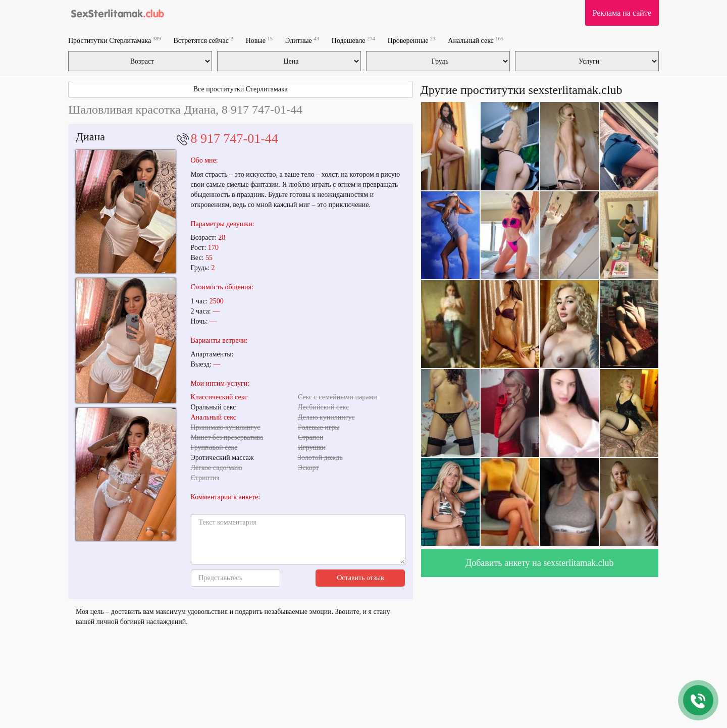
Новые (259, 40)
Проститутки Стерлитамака (114, 40)
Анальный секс (476, 40)
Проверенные (412, 40)
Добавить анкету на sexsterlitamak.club (540, 563)
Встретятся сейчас (203, 40)
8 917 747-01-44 (235, 139)
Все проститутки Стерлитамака (241, 89)
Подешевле (353, 40)
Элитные (302, 40)
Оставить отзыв (360, 578)
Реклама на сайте (622, 13)
